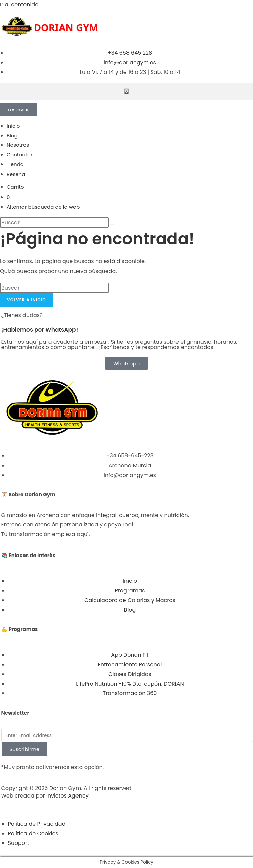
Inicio (13, 126)
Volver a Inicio (27, 300)
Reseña (16, 174)
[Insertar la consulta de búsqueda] (54, 222)
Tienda (15, 164)
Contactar (20, 155)
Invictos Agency (67, 796)
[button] (127, 91)
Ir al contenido (19, 5)
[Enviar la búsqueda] (112, 224)
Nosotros (18, 145)
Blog (12, 135)
